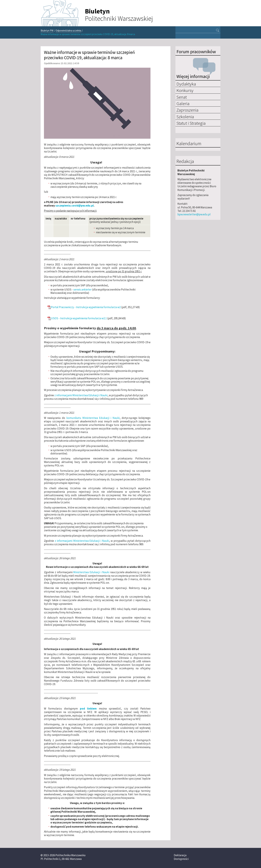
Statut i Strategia (191, 123)
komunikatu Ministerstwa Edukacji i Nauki (93, 418)
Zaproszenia (187, 110)
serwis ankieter (82, 289)
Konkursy (185, 90)
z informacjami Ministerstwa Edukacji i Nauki (81, 395)
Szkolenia (185, 117)
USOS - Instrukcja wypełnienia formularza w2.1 (79, 318)
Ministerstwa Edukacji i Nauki (91, 572)
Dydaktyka (186, 84)
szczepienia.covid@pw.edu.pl (75, 206)
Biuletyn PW (47, 31)
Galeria (183, 103)
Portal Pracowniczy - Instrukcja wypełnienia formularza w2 (86, 307)
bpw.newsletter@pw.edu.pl (194, 214)
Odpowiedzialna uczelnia (68, 31)
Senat (182, 97)
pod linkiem (88, 709)
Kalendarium (189, 144)
